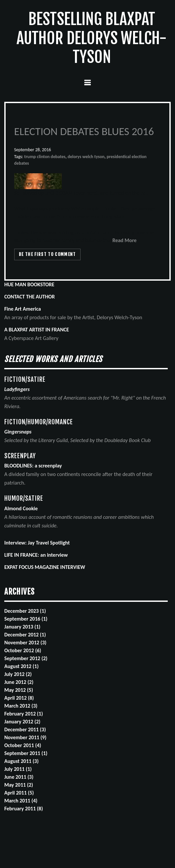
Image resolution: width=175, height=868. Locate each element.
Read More (124, 240)
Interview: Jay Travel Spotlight (37, 543)
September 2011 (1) (26, 753)
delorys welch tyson (86, 157)
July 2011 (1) (18, 769)
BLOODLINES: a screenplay (33, 466)
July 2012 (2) (18, 674)
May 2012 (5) (19, 690)
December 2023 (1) (25, 611)
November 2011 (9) (25, 737)
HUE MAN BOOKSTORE (29, 284)
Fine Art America (23, 309)
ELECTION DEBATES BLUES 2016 (84, 131)
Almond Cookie (21, 508)
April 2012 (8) (19, 698)
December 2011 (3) (25, 729)
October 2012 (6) (23, 650)
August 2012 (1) (21, 666)
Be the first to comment (47, 254)
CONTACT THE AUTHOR (30, 297)
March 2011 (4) (21, 801)
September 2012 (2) (26, 658)
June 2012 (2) (19, 682)
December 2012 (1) (25, 635)
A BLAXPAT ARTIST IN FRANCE (37, 330)
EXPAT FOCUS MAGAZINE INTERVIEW (45, 567)
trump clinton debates (45, 157)
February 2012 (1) (24, 714)
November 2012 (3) (25, 643)
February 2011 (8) (24, 809)
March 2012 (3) (21, 706)
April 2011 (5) (19, 793)
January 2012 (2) (22, 722)
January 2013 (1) (22, 627)
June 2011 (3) (19, 777)
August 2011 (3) (21, 761)
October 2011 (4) (23, 745)
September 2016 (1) (26, 619)
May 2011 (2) (19, 785)
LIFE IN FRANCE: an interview (36, 555)
